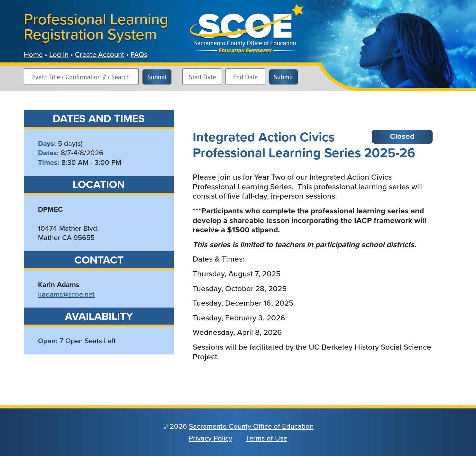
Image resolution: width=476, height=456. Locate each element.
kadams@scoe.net (66, 294)
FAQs (139, 54)
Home (33, 54)
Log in (59, 54)
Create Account (100, 54)
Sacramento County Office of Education (251, 426)
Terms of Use (266, 438)
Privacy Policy (211, 438)
